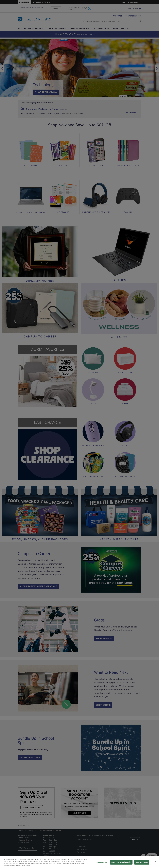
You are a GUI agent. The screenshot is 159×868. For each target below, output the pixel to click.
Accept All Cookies (142, 862)
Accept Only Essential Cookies (121, 862)
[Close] (155, 862)
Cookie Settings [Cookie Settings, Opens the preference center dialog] (102, 862)
